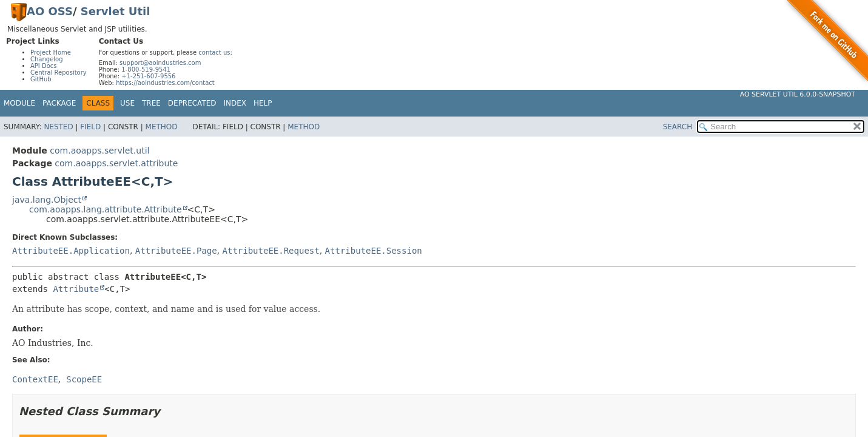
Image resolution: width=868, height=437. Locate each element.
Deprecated (192, 103)
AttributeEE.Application (71, 251)
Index (235, 103)
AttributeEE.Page (176, 251)
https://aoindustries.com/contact (165, 83)
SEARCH (678, 127)
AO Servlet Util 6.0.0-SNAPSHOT (798, 94)
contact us (214, 53)
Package (59, 103)
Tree (151, 103)
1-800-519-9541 (146, 69)
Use (127, 103)
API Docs (44, 66)
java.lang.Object (47, 200)
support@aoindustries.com (160, 63)
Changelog (47, 59)
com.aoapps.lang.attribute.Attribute (106, 209)
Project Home (51, 53)
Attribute (76, 289)
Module (19, 103)
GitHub (41, 79)
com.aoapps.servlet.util (99, 151)
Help (263, 103)
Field (90, 127)
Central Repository (59, 73)
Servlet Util (116, 11)
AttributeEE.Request (271, 251)
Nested (58, 127)
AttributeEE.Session (374, 251)
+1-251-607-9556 (148, 76)
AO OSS (50, 11)
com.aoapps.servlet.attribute (116, 163)
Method (162, 127)
